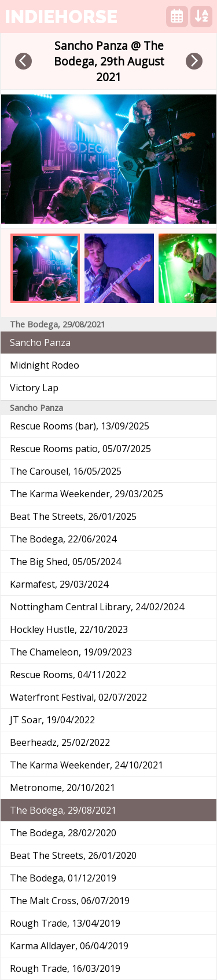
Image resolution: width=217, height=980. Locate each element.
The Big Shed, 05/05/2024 (65, 562)
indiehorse (61, 17)
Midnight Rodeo (45, 365)
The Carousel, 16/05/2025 (66, 471)
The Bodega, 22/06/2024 (63, 539)
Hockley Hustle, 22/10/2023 (69, 629)
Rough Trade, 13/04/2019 (65, 923)
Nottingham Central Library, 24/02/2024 (97, 607)
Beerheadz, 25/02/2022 (60, 742)
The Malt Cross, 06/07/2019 (70, 901)
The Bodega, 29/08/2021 (63, 810)
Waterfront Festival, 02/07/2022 (78, 697)
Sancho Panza (40, 343)
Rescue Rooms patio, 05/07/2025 (80, 449)
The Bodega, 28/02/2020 (63, 833)
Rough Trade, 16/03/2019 (65, 968)
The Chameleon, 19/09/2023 (71, 652)
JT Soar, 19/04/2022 (52, 720)
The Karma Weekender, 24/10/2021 (87, 765)
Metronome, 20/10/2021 (62, 788)
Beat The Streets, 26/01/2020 (73, 855)
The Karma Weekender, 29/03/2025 (87, 494)
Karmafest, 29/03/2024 (59, 584)
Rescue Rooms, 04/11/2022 (68, 675)
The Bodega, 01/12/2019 (63, 878)
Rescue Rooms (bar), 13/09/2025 (80, 426)
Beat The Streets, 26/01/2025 (73, 516)
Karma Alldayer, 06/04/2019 (69, 946)
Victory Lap (34, 388)
